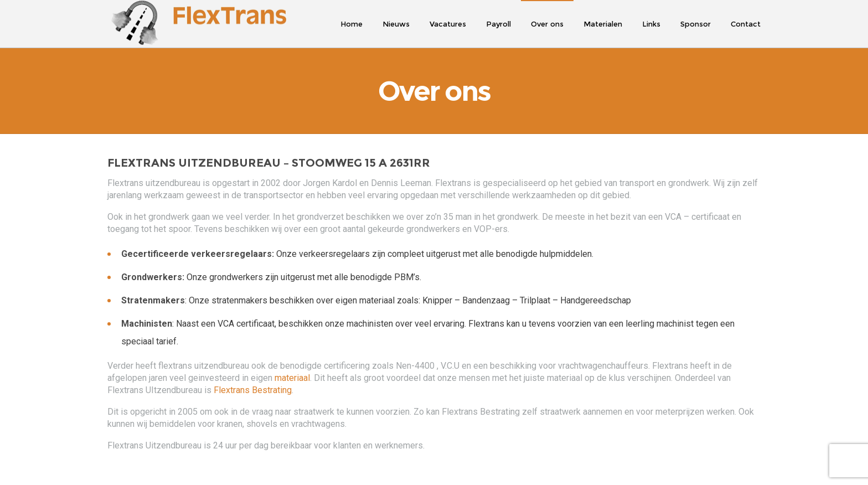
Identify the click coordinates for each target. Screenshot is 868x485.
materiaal (292, 380)
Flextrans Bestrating (253, 392)
